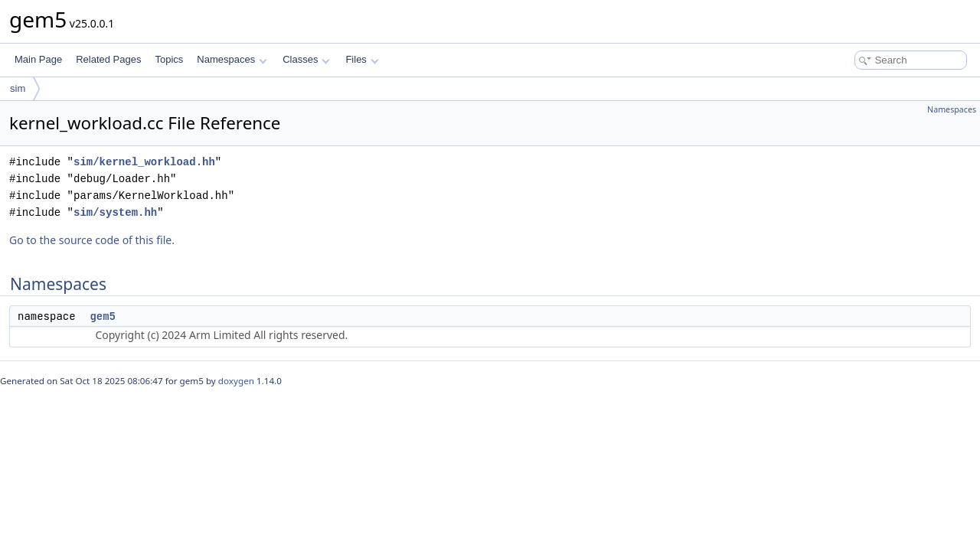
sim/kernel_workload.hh (144, 162)
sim (18, 88)
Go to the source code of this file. (92, 240)
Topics (169, 59)
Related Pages (108, 59)
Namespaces (232, 59)
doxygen (236, 381)
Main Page (38, 59)
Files (362, 59)
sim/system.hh (115, 212)
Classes (306, 59)
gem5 (103, 316)
